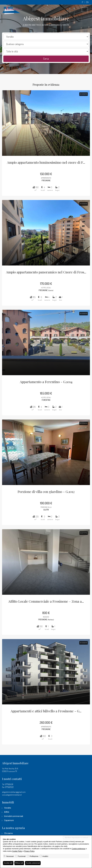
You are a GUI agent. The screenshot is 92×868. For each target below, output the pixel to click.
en (87, 2)
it (83, 2)
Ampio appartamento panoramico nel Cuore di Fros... (46, 272)
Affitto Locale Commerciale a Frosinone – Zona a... (46, 601)
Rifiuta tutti (19, 863)
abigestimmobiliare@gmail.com (14, 792)
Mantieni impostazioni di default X (77, 838)
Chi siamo (9, 833)
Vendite (8, 808)
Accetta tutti (8, 863)
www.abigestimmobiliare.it (12, 795)
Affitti (7, 812)
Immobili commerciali (14, 816)
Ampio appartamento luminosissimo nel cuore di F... (46, 162)
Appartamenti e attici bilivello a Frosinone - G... (46, 711)
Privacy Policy (29, 851)
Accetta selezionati (33, 863)
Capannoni (9, 820)
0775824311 (9, 784)
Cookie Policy (17, 851)
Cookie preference (78, 849)
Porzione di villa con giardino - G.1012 (46, 492)
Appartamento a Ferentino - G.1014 (46, 382)
